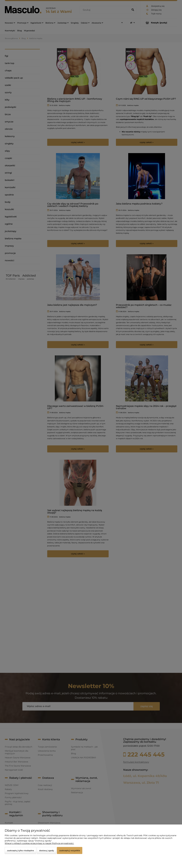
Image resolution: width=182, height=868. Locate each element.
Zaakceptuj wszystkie (70, 850)
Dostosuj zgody (47, 850)
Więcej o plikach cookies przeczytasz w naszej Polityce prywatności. (39, 843)
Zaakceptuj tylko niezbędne (20, 850)
